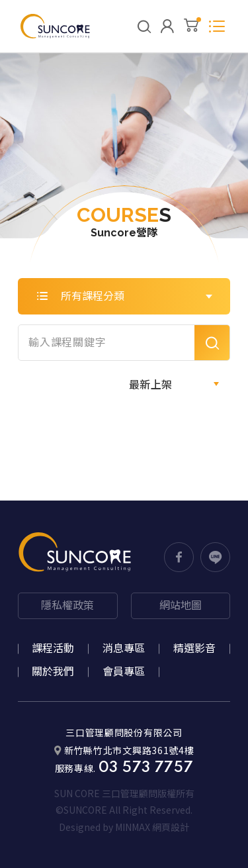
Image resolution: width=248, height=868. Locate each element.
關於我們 (53, 672)
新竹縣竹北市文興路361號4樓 (124, 750)
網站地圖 (181, 605)
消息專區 (124, 649)
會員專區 (124, 672)
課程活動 (53, 649)
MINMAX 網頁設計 (152, 827)
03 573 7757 (146, 768)
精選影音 (194, 649)
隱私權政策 (67, 605)
